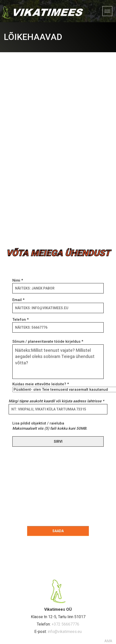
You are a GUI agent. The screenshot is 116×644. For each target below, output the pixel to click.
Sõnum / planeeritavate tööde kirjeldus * (58, 359)
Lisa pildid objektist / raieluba (50, 426)
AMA (108, 641)
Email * (58, 304)
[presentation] (48, 485)
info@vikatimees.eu (65, 632)
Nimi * (58, 284)
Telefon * (58, 323)
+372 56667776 (65, 624)
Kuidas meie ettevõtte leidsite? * (58, 387)
